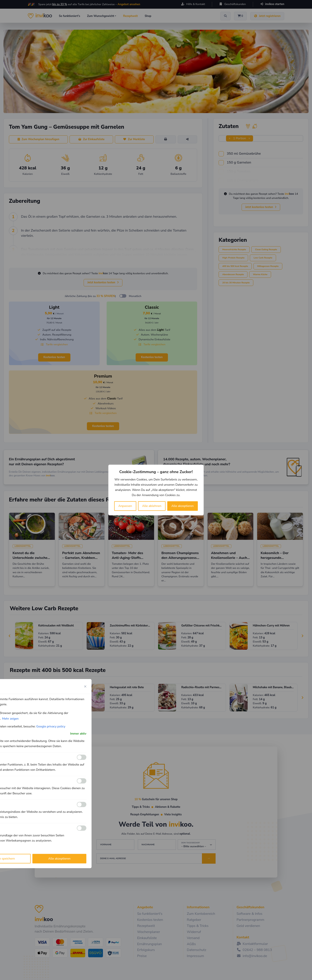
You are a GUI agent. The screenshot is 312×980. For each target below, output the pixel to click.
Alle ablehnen (152, 506)
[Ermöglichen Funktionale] (82, 757)
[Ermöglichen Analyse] (82, 781)
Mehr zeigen (10, 719)
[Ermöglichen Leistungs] (82, 805)
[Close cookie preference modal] (85, 686)
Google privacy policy (51, 726)
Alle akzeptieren (183, 506)
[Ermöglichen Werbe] (82, 828)
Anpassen (125, 506)
